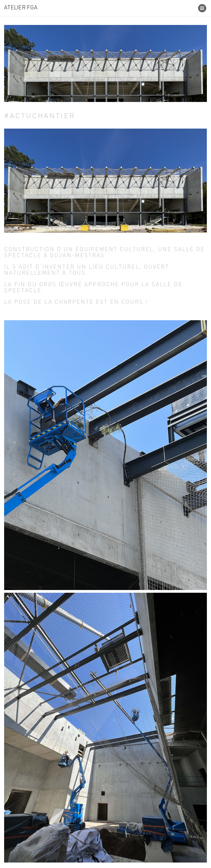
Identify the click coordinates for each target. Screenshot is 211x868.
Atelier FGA (21, 8)
